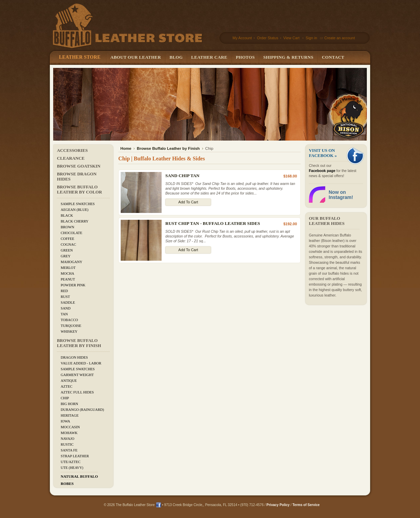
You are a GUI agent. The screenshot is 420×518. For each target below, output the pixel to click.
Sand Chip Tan (182, 176)
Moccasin (70, 427)
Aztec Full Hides (77, 392)
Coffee (67, 239)
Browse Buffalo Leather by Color (79, 190)
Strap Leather (75, 456)
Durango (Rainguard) (82, 410)
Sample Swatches (78, 204)
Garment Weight (77, 375)
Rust (65, 297)
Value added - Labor (81, 363)
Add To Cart (188, 202)
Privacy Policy (278, 505)
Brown (67, 227)
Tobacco (69, 320)
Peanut (68, 279)
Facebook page (322, 171)
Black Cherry (74, 221)
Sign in (312, 38)
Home (126, 148)
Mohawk (69, 433)
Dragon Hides (74, 357)
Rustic (67, 444)
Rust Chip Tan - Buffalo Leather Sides (213, 223)
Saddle (68, 303)
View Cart (292, 38)
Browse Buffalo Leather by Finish (79, 343)
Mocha (67, 274)
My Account (242, 38)
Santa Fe (69, 450)
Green (67, 250)
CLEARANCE (71, 158)
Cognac (68, 244)
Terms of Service (306, 505)
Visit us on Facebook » (323, 153)
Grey (66, 256)
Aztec (66, 386)
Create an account (340, 38)
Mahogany (71, 262)
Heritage (70, 415)
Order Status (267, 38)
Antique (69, 381)
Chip (65, 398)
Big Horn (69, 404)
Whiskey (69, 332)
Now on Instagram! (341, 195)
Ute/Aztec (71, 462)
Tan (64, 314)
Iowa (65, 421)
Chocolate (71, 233)
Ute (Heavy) (72, 468)
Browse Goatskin (79, 166)
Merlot (68, 268)
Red (64, 291)
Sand (66, 308)
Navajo (67, 439)
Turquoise (71, 326)
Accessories (72, 150)
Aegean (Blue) (74, 210)
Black (67, 215)
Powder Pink (73, 285)
